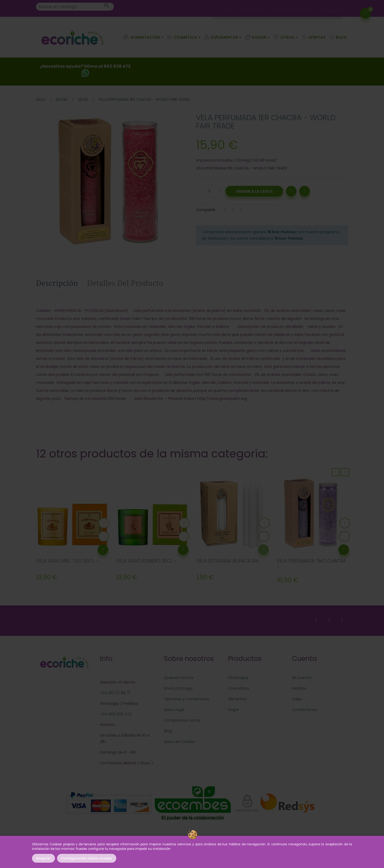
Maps (145, 763)
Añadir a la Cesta (254, 191)
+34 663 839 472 (116, 714)
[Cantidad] (209, 191)
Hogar (233, 710)
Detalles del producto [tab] (125, 283)
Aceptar (43, 858)
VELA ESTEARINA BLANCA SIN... (229, 561)
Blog (168, 731)
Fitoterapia (238, 678)
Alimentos (237, 699)
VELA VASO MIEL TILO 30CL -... (68, 561)
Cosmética (238, 688)
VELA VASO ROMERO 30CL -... (148, 561)
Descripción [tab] (57, 283)
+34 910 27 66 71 (115, 693)
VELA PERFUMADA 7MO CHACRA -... (311, 564)
